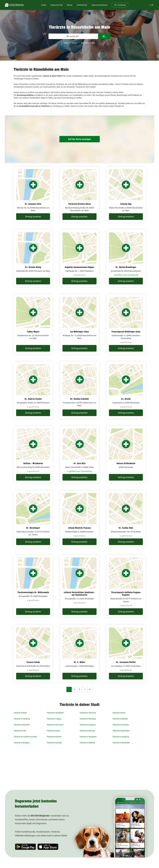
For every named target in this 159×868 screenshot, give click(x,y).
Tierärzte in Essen (53, 731)
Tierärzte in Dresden (54, 743)
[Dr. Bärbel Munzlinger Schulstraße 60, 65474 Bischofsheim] (126, 258)
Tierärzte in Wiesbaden (121, 743)
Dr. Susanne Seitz (33, 204)
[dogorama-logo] (14, 5)
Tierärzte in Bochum (87, 731)
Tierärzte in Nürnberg (88, 719)
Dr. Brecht (126, 399)
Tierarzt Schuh (33, 662)
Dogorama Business (99, 5)
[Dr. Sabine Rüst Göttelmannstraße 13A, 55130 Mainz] (126, 519)
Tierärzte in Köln (20, 731)
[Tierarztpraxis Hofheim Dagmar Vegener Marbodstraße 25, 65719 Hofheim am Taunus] (126, 586)
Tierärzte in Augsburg (121, 737)
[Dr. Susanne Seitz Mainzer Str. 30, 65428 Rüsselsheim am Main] (33, 194)
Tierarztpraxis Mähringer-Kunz (126, 332)
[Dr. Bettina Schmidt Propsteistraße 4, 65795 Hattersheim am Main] (79, 390)
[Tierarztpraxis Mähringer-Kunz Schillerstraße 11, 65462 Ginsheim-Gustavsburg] (126, 324)
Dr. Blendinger (33, 528)
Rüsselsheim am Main (88, 43)
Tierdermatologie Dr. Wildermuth (33, 592)
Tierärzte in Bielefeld (87, 743)
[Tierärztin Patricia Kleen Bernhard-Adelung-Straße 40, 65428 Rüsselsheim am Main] (79, 194)
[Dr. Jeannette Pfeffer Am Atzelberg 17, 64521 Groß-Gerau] (126, 653)
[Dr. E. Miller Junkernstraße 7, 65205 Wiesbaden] (79, 653)
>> (90, 689)
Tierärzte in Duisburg (87, 725)
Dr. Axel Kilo (79, 463)
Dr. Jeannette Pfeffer (126, 662)
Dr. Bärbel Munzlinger (126, 267)
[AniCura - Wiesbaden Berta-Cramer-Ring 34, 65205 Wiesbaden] (33, 455)
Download (120, 5)
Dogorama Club (57, 5)
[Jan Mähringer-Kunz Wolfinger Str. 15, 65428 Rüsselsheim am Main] (79, 324)
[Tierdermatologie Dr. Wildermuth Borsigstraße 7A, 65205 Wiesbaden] (33, 586)
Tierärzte (74, 43)
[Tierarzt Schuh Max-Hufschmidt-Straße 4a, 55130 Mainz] (33, 653)
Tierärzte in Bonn (119, 713)
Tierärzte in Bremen (54, 737)
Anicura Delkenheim (126, 463)
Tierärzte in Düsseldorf (55, 713)
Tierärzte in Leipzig (54, 719)
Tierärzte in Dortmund (55, 725)
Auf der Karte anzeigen (79, 139)
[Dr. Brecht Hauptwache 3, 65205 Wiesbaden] (126, 390)
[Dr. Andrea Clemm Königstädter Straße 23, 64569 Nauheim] (33, 390)
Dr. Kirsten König (33, 267)
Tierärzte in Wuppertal (88, 737)
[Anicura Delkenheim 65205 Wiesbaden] (126, 455)
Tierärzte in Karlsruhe (121, 725)
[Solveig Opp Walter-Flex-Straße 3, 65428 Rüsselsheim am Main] (126, 194)
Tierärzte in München (22, 725)
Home (66, 43)
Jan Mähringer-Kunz (79, 332)
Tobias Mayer (33, 332)
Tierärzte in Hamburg (22, 719)
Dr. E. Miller (79, 662)
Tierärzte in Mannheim (121, 731)
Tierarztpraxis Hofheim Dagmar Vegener (126, 594)
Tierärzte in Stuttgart (22, 743)
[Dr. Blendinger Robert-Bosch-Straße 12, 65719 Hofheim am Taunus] (33, 519)
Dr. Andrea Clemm (33, 399)
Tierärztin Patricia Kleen (79, 204)
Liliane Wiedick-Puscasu (79, 528)
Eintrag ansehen (33, 217)
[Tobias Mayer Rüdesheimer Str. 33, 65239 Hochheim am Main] (33, 324)
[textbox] (73, 36)
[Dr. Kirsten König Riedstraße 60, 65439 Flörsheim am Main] (33, 258)
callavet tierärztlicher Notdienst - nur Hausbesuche (79, 594)
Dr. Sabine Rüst (126, 528)
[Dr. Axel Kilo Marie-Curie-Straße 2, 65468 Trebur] (79, 455)
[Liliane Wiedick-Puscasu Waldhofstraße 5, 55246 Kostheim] (79, 519)
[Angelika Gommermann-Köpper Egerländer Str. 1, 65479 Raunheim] (79, 258)
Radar (44, 5)
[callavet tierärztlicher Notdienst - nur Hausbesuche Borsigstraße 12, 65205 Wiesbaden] (79, 586)
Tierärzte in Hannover (88, 713)
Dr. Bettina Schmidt (80, 399)
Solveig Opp (126, 204)
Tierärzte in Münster (120, 719)
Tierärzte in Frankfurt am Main (25, 737)
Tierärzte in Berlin (20, 713)
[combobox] (73, 36)
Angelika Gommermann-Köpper (79, 267)
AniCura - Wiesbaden (33, 463)
